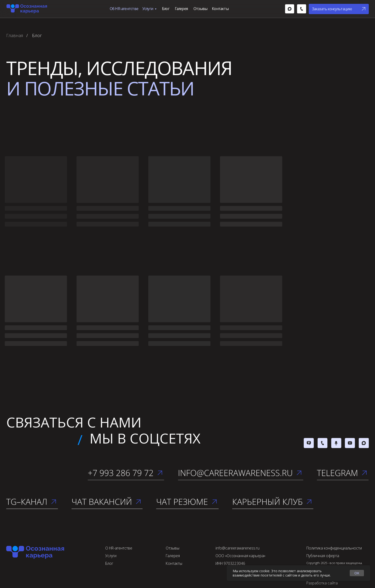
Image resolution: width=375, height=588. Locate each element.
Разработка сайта (322, 583)
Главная (15, 36)
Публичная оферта (323, 556)
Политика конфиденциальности (334, 548)
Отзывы (200, 9)
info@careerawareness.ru (237, 548)
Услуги (148, 9)
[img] (290, 9)
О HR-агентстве (119, 548)
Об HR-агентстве (124, 9)
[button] (339, 9)
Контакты (220, 9)
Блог (166, 9)
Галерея (181, 9)
